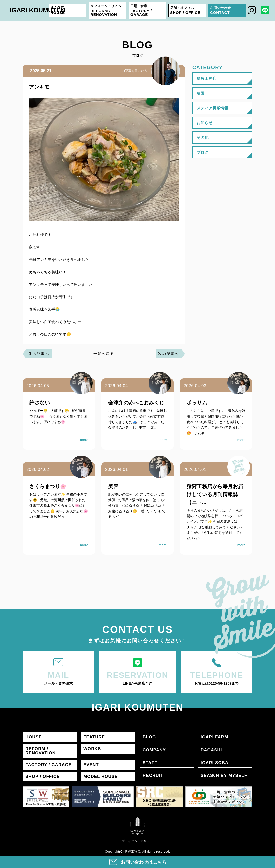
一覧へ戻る (104, 354)
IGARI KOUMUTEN (38, 10)
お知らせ (205, 123)
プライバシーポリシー (137, 841)
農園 (201, 93)
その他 (203, 138)
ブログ (203, 152)
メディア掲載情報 (212, 108)
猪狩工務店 (207, 79)
